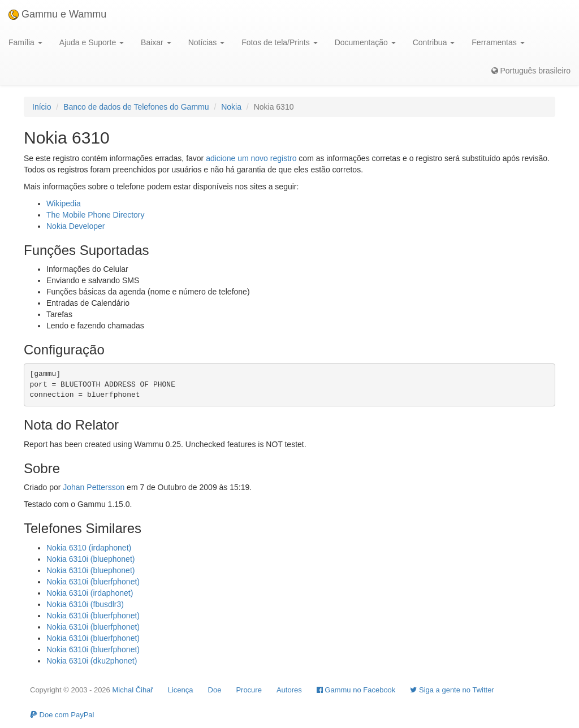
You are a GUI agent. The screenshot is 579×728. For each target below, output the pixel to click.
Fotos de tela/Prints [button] (280, 42)
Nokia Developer (76, 226)
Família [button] (25, 42)
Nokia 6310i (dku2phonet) (92, 661)
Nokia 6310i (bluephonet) (90, 559)
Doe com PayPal (62, 715)
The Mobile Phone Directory (96, 215)
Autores (289, 690)
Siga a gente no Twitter (452, 690)
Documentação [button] (365, 42)
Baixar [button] (156, 42)
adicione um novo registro (251, 158)
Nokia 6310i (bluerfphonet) (93, 582)
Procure (249, 690)
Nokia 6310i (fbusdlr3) (85, 604)
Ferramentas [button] (498, 42)
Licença (181, 690)
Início (42, 107)
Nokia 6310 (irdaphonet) (89, 548)
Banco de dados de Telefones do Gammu (136, 107)
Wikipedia (64, 203)
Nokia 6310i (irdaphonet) (90, 593)
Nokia (231, 107)
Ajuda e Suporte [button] (92, 42)
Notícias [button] (206, 42)
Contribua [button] (434, 42)
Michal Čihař (132, 690)
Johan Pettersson (94, 487)
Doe (215, 690)
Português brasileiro (531, 71)
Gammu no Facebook (356, 690)
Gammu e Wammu (57, 14)
